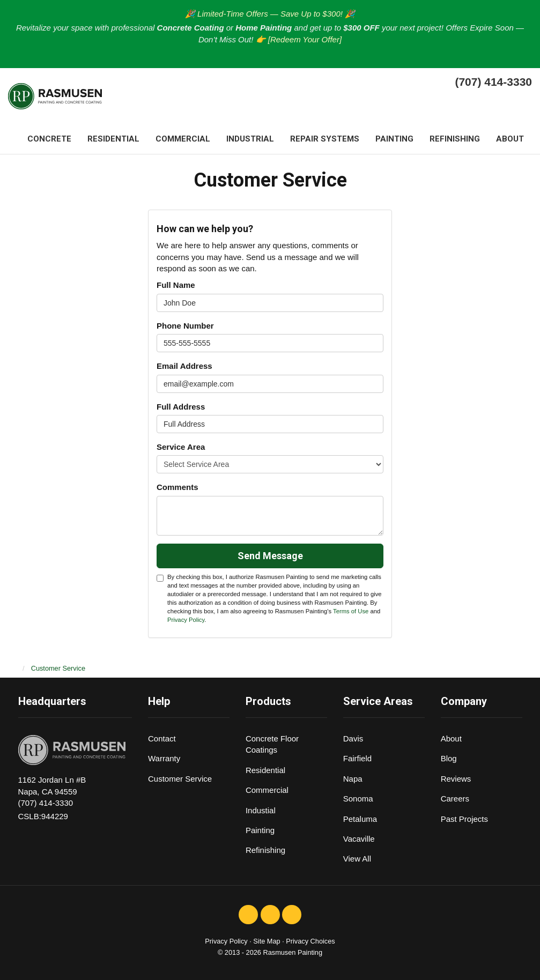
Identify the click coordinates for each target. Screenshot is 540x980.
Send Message (270, 556)
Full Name (176, 285)
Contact (162, 738)
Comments (177, 487)
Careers (455, 799)
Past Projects (464, 819)
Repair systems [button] (325, 139)
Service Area (181, 447)
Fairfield (357, 758)
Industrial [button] (250, 139)
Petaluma (360, 819)
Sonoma (358, 799)
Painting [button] (394, 139)
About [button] (510, 139)
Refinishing (265, 850)
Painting (260, 830)
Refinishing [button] (455, 139)
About (451, 738)
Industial (261, 810)
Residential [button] (113, 139)
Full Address (181, 407)
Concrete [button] (49, 139)
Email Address (184, 366)
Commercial (267, 790)
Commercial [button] (183, 139)
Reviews (456, 779)
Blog (449, 758)
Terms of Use (351, 611)
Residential (265, 770)
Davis (353, 738)
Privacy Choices (310, 941)
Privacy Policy (186, 620)
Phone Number (185, 326)
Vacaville (359, 839)
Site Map (267, 941)
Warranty (164, 758)
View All (357, 859)
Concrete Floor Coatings (272, 744)
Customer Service (180, 779)
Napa (353, 779)
